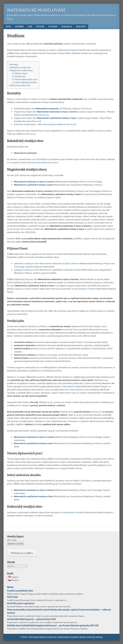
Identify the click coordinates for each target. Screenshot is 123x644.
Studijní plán (19, 76)
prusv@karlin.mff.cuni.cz (80, 108)
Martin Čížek (106, 118)
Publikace (67, 27)
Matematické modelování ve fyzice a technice (58, 112)
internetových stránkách (53, 254)
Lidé (30, 27)
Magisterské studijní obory (21, 70)
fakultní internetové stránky (51, 53)
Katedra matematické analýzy (67, 386)
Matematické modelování (36, 10)
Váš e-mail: (12, 540)
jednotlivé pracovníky (28, 465)
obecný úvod (97, 238)
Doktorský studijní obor (20, 85)
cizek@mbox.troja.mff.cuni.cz (27, 121)
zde (113, 238)
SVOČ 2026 (12, 597)
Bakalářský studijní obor (20, 67)
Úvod (8, 27)
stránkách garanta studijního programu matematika (90, 282)
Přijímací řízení (20, 73)
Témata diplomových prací (25, 79)
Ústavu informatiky (93, 383)
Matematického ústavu (80, 390)
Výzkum (40, 27)
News (10, 587)
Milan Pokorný (44, 124)
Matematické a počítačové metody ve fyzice (57, 118)
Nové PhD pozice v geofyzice (21, 603)
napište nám (61, 301)
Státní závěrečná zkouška (24, 82)
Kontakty (81, 27)
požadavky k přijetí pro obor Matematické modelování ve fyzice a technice (47, 263)
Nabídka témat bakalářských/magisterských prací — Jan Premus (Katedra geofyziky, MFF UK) (53, 626)
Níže (9, 242)
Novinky (20, 27)
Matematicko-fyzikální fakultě (72, 50)
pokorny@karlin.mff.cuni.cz (63, 124)
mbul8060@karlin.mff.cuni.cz (35, 115)
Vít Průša (64, 108)
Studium (53, 27)
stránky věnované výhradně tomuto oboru (39, 162)
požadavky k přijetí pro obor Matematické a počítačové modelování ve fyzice (48, 270)
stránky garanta (100, 53)
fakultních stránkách (69, 418)
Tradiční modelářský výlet (20, 591)
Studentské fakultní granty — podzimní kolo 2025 (31, 619)
